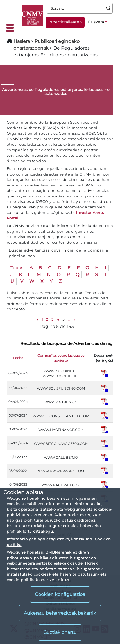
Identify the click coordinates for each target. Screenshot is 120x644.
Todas (17, 268)
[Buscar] (109, 8)
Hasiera (22, 41)
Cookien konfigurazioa (60, 594)
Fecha (18, 358)
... (69, 319)
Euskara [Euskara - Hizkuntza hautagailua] (96, 22)
